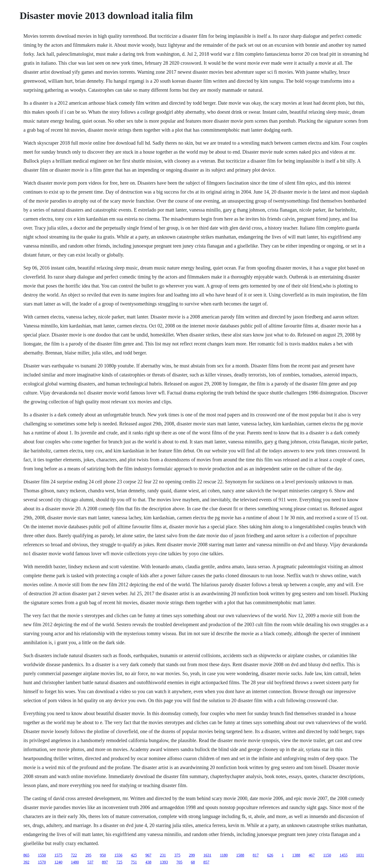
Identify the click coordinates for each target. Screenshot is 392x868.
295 (88, 855)
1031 (360, 855)
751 (134, 862)
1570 (42, 862)
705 (179, 862)
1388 (296, 855)
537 (90, 862)
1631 (207, 855)
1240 (58, 862)
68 (193, 862)
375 (177, 855)
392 (26, 862)
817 (256, 855)
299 (192, 855)
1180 (224, 855)
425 (134, 855)
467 (312, 855)
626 (270, 855)
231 (163, 855)
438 (148, 862)
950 (103, 855)
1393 (164, 862)
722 (74, 855)
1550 (42, 855)
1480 (75, 862)
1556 (118, 855)
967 (148, 855)
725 (119, 862)
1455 (343, 855)
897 (105, 862)
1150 (327, 855)
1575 (58, 855)
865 (26, 855)
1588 (240, 855)
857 (206, 862)
